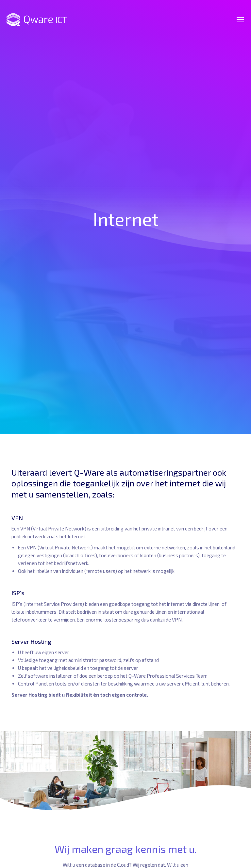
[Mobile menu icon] (240, 20)
